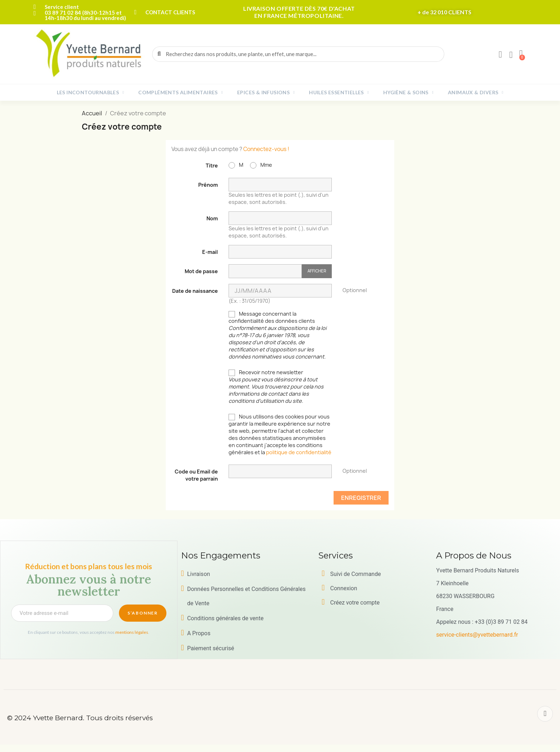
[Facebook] (545, 714)
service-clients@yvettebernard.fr (477, 635)
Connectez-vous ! (266, 149)
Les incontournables (91, 92)
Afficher (317, 271)
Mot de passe (201, 271)
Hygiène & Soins (408, 92)
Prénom (208, 185)
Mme (261, 165)
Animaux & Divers (476, 92)
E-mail (210, 252)
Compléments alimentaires (181, 92)
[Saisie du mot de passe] (265, 271)
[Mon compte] (500, 55)
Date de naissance (195, 291)
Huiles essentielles (339, 92)
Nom (212, 218)
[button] (521, 54)
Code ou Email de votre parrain (196, 475)
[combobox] (299, 54)
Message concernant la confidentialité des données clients (277, 335)
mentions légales (132, 632)
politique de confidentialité (299, 452)
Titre (212, 166)
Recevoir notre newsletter (276, 387)
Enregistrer (361, 498)
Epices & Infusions (266, 92)
